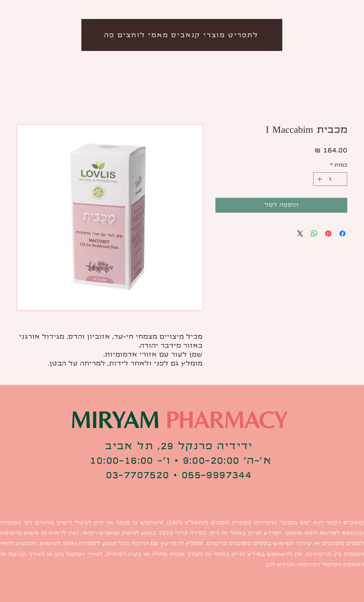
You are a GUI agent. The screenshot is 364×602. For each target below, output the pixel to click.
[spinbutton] (330, 179)
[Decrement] (342, 179)
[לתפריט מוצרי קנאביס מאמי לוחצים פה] (182, 35)
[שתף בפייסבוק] (342, 234)
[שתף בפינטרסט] (328, 234)
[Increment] (319, 179)
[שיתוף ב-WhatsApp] (314, 234)
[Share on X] (300, 234)
